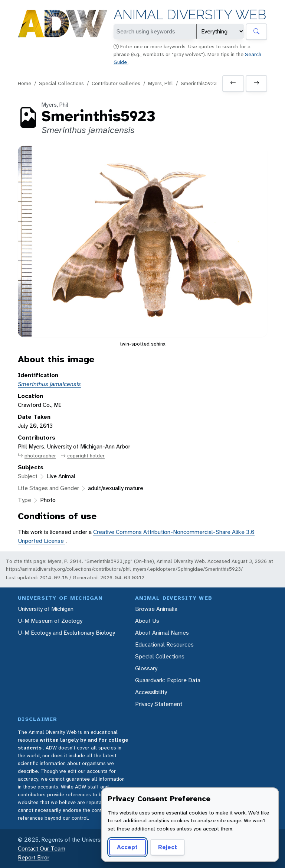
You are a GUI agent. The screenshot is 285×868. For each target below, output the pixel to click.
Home (24, 83)
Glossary (146, 668)
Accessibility (151, 692)
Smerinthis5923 (199, 83)
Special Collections (61, 83)
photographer (37, 456)
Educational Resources (164, 644)
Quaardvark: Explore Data (168, 680)
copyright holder (83, 456)
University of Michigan (46, 609)
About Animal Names (162, 633)
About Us (147, 621)
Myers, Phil (160, 83)
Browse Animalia (156, 609)
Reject (168, 847)
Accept (127, 847)
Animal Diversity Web (190, 15)
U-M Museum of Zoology (50, 621)
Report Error (34, 857)
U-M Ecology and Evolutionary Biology (66, 633)
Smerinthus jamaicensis (49, 384)
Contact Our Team (42, 848)
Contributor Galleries (116, 83)
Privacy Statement (159, 704)
